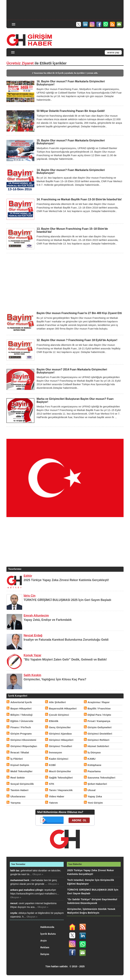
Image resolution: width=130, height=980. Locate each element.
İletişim (45, 954)
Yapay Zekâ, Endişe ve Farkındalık (48, 620)
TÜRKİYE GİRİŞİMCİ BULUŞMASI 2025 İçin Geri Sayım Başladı (67, 600)
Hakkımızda (47, 927)
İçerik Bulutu (48, 934)
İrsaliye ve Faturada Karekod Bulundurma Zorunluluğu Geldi (66, 640)
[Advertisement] (65, 10)
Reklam (45, 947)
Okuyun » (38, 874)
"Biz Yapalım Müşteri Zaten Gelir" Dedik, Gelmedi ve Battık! (65, 660)
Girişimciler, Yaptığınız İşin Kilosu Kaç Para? (55, 679)
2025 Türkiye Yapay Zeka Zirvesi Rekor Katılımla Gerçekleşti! (66, 580)
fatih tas (15, 871)
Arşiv (44, 941)
